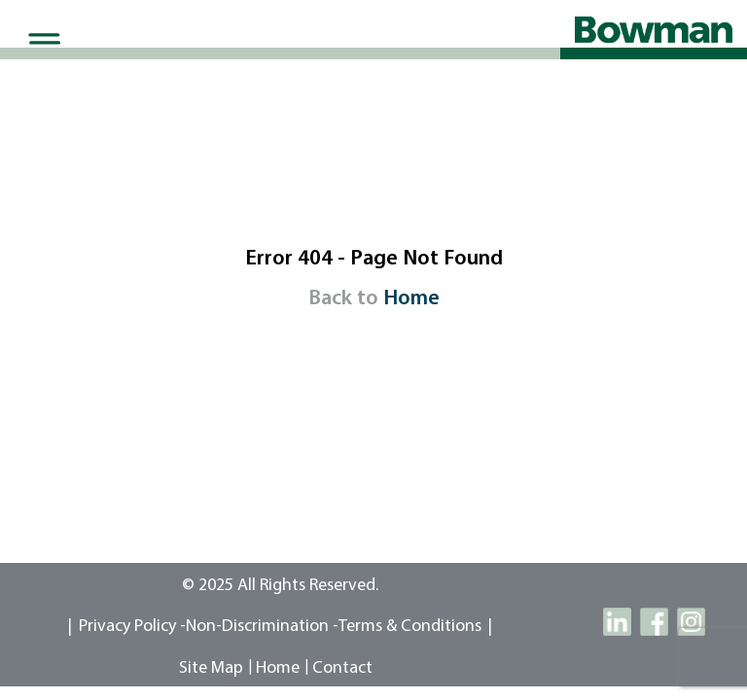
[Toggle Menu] (41, 43)
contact (342, 668)
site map (211, 668)
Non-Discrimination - (262, 627)
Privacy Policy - (132, 627)
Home (411, 299)
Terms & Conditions (410, 627)
